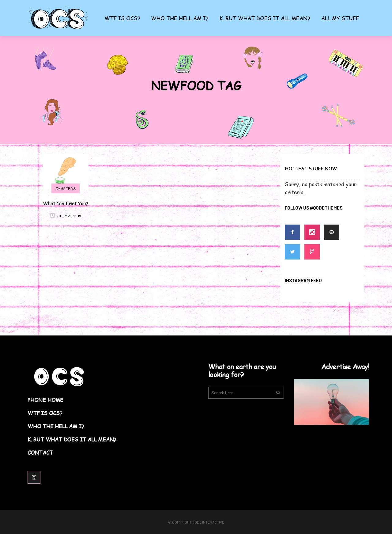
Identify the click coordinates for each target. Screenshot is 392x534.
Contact (40, 453)
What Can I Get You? (66, 203)
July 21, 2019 (66, 216)
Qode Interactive (208, 522)
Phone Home (45, 400)
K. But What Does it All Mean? (72, 439)
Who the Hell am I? (56, 426)
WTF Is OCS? (45, 413)
